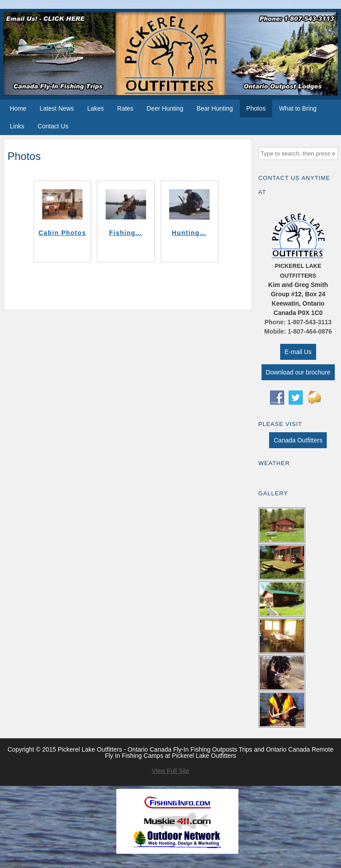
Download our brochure (298, 372)
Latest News (57, 108)
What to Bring (298, 108)
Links (17, 126)
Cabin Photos (62, 233)
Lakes (95, 108)
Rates (125, 108)
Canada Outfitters (298, 440)
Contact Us (53, 126)
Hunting (189, 233)
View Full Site (171, 771)
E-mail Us (298, 352)
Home (18, 108)
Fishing (126, 233)
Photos (256, 108)
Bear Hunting (215, 108)
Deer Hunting (165, 108)
